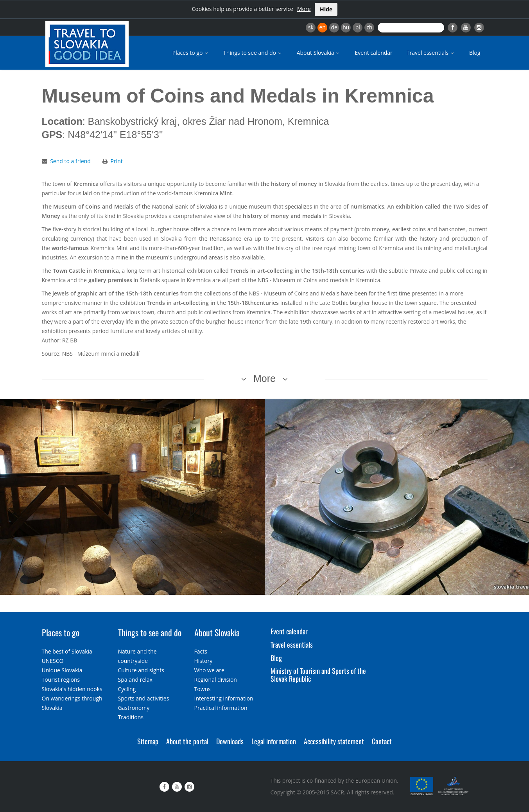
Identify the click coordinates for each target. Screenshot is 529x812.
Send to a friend (70, 161)
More (304, 9)
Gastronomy (134, 708)
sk (311, 27)
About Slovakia (319, 53)
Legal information (274, 741)
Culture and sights (141, 670)
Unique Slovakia (62, 670)
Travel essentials (431, 53)
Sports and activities (144, 698)
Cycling (127, 689)
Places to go (191, 53)
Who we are (209, 670)
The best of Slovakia (67, 651)
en (322, 27)
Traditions (131, 717)
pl (358, 27)
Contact (382, 741)
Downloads (230, 741)
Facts (201, 651)
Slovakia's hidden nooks (72, 689)
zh (369, 27)
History (204, 661)
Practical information (221, 708)
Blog (475, 53)
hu (346, 27)
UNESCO (53, 661)
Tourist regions (61, 680)
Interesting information (224, 698)
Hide (326, 9)
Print (117, 161)
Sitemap (148, 741)
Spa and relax (135, 680)
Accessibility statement (334, 741)
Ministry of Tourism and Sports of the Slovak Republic (318, 675)
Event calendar (373, 53)
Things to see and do (253, 53)
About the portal (187, 741)
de (334, 27)
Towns (203, 689)
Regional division (216, 680)
